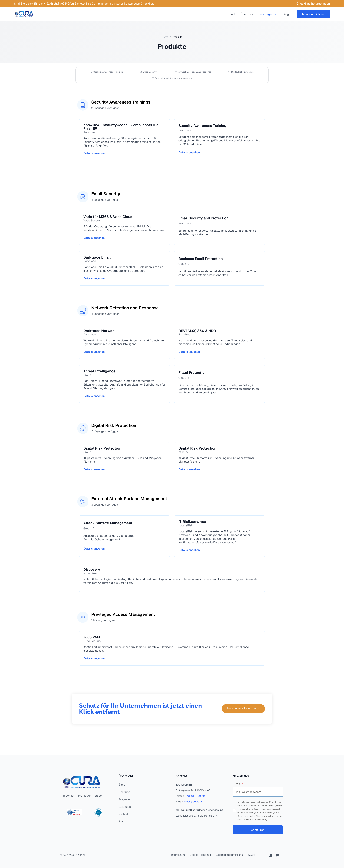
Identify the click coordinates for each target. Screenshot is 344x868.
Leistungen (268, 14)
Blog (286, 14)
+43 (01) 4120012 (195, 796)
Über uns (246, 14)
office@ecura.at (193, 802)
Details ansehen (94, 153)
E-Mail (238, 784)
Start (232, 14)
